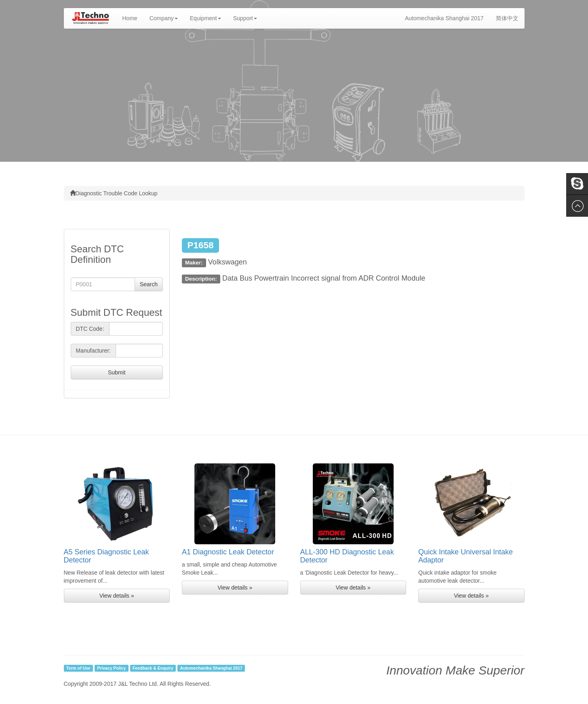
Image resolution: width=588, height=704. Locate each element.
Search (149, 284)
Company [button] (164, 18)
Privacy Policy (111, 668)
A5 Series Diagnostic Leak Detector (106, 556)
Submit (117, 372)
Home (133, 18)
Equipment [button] (205, 18)
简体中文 (507, 18)
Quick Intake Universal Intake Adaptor (466, 556)
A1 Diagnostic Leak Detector (228, 552)
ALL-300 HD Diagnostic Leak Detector (347, 556)
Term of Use (78, 668)
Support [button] (245, 18)
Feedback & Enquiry (153, 668)
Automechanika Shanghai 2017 (444, 18)
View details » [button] (117, 596)
